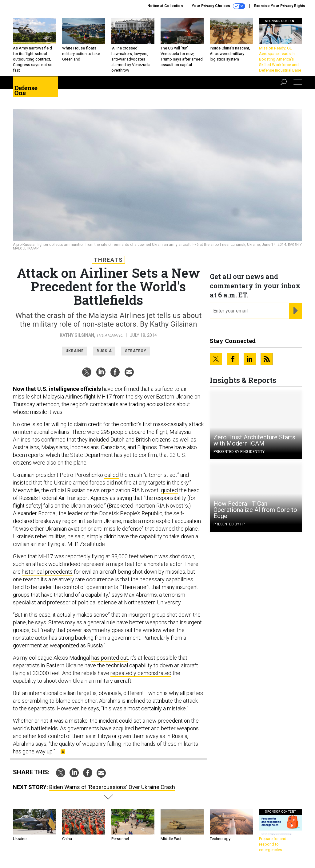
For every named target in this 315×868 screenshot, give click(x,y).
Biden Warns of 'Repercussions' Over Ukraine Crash (112, 787)
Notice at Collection (165, 6)
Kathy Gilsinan (77, 335)
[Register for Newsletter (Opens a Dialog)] (295, 311)
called (112, 475)
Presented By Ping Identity (239, 452)
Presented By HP (229, 524)
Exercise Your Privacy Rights (280, 6)
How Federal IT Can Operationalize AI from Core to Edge (255, 510)
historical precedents (47, 572)
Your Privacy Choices (218, 6)
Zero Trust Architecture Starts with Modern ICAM (254, 440)
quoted (169, 490)
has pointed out (110, 658)
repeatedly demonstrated (141, 673)
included (99, 440)
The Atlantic (110, 335)
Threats (108, 260)
